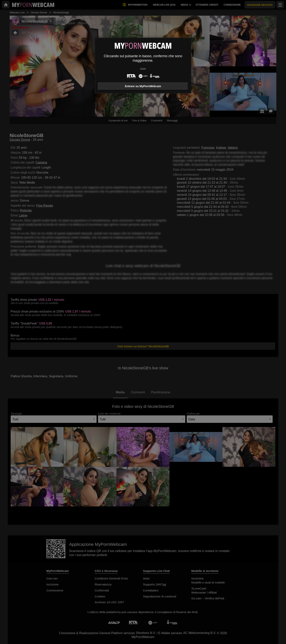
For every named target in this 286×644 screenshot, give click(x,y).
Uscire (143, 69)
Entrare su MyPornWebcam (143, 86)
